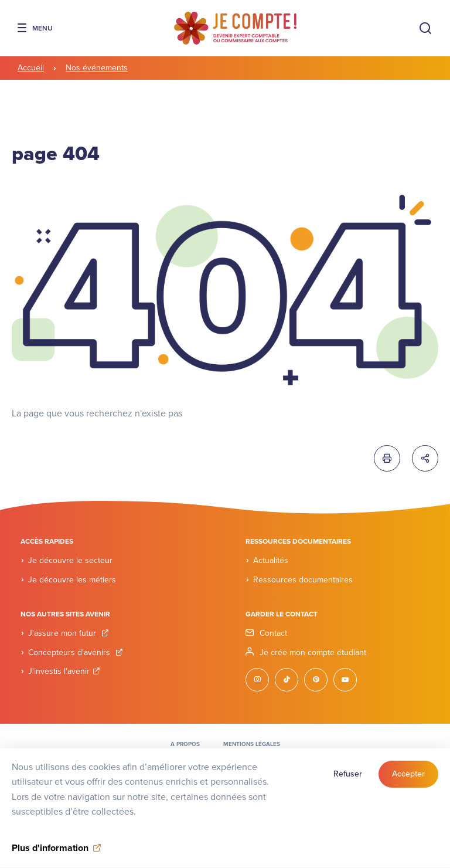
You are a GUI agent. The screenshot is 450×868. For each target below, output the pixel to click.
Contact (273, 633)
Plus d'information (50, 855)
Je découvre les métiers (72, 580)
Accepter (408, 781)
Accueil (31, 68)
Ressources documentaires (303, 580)
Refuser (348, 781)
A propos (185, 744)
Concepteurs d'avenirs (76, 652)
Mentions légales (252, 744)
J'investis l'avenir (64, 671)
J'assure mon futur (69, 633)
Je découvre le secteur (70, 560)
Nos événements (97, 68)
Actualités (271, 560)
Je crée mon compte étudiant (313, 652)
